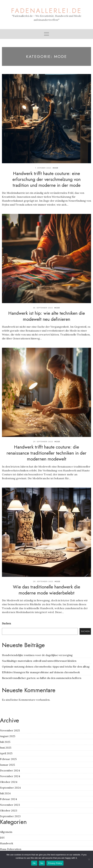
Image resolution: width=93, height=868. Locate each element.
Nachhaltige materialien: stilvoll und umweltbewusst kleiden (39, 661)
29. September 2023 (43, 442)
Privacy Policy (55, 863)
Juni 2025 (6, 748)
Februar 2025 (8, 759)
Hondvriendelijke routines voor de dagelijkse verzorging (37, 655)
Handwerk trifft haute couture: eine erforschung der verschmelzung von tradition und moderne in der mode (46, 179)
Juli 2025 (5, 742)
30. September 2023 (43, 308)
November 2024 (10, 776)
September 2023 (10, 816)
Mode (55, 168)
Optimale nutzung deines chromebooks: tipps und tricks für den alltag (46, 667)
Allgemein (6, 832)
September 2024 (10, 788)
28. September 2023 (43, 581)
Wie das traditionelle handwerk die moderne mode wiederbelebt (46, 590)
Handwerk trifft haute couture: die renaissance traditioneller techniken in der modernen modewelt (46, 453)
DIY (2, 838)
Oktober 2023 (9, 810)
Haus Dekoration (11, 849)
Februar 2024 (8, 799)
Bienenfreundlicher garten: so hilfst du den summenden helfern (42, 678)
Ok (34, 863)
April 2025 (6, 753)
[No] (89, 859)
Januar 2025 (7, 765)
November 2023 (10, 805)
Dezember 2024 (10, 770)
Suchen (6, 623)
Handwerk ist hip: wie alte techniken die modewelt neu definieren (47, 316)
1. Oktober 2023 (43, 168)
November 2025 (10, 730)
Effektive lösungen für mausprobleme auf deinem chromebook (41, 672)
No (42, 863)
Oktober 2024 (9, 782)
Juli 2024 (5, 793)
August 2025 (8, 736)
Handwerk (7, 843)
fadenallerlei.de (46, 11)
